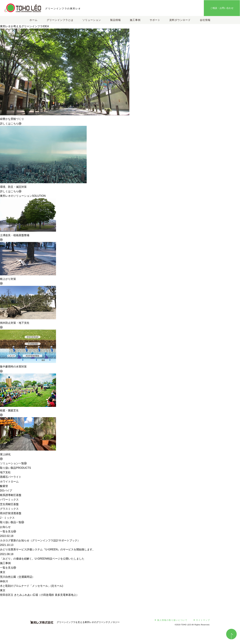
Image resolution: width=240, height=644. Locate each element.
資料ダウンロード (180, 20)
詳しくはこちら (11, 124)
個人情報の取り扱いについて (171, 620)
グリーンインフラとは (60, 20)
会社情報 (205, 20)
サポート (155, 20)
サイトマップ (202, 620)
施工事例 (135, 20)
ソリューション (92, 20)
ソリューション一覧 (13, 463)
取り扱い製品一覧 (12, 522)
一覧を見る (8, 531)
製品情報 (115, 20)
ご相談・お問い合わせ (222, 8)
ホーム (33, 20)
